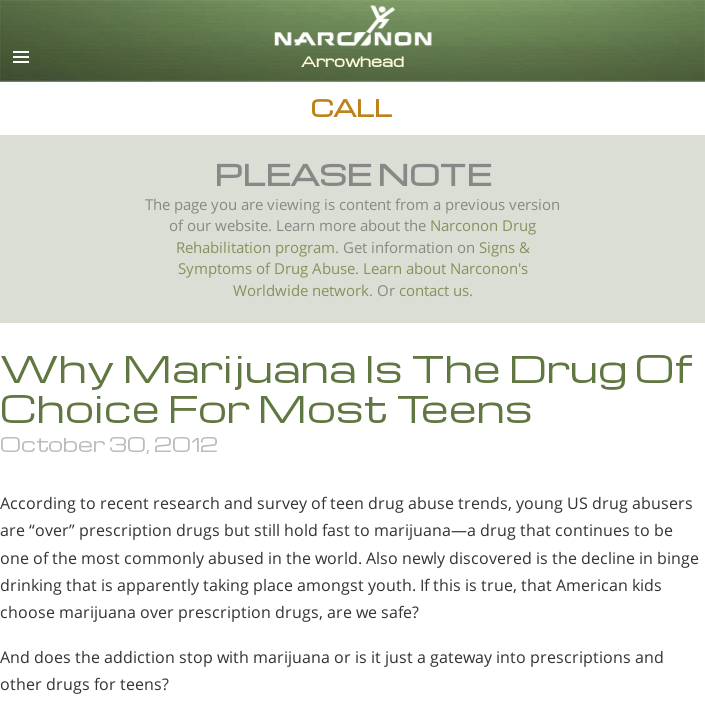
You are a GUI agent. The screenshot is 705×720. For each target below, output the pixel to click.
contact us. (436, 290)
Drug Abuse (314, 268)
